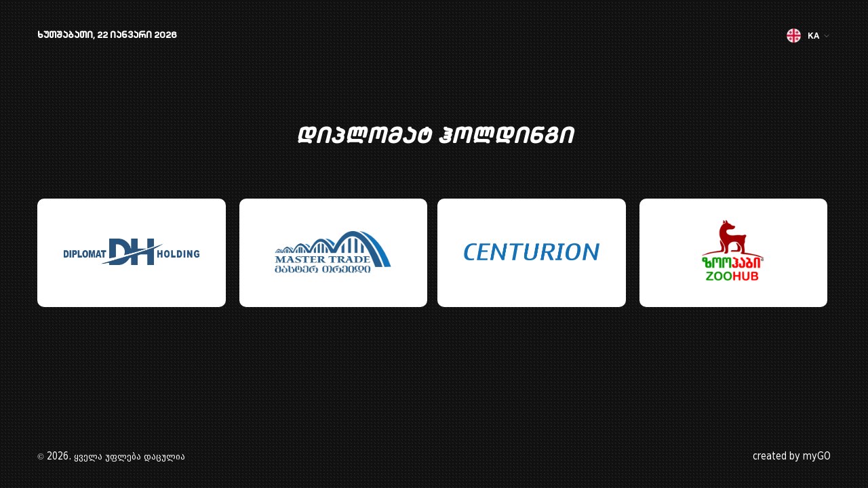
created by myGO (792, 456)
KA (809, 36)
